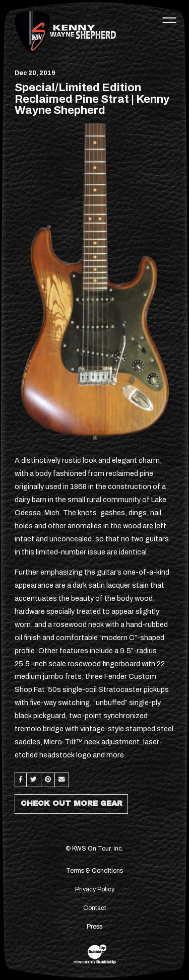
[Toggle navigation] (170, 20)
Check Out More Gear (72, 803)
